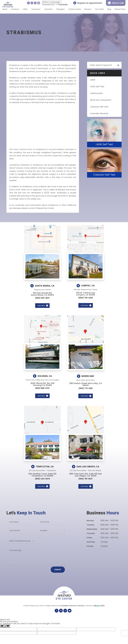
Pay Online (100, 9)
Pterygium (61, 9)
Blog (109, 9)
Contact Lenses (75, 9)
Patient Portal (120, 9)
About (5, 9)
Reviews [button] (88, 9)
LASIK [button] (25, 9)
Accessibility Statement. (68, 606)
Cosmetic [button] (49, 9)
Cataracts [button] (36, 9)
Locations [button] (15, 9)
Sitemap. (81, 606)
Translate (61, 5)
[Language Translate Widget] (52, 2)
